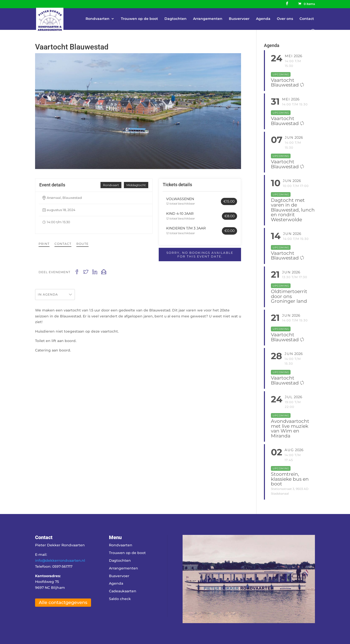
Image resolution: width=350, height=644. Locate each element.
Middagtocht (136, 185)
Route (82, 244)
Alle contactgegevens (63, 602)
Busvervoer (239, 19)
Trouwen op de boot (139, 19)
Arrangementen (208, 19)
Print (44, 244)
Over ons (285, 19)
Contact (307, 19)
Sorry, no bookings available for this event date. (200, 255)
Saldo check (120, 599)
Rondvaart (111, 185)
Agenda (263, 19)
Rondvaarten (98, 19)
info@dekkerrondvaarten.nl (60, 560)
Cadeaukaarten (123, 591)
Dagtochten (175, 19)
